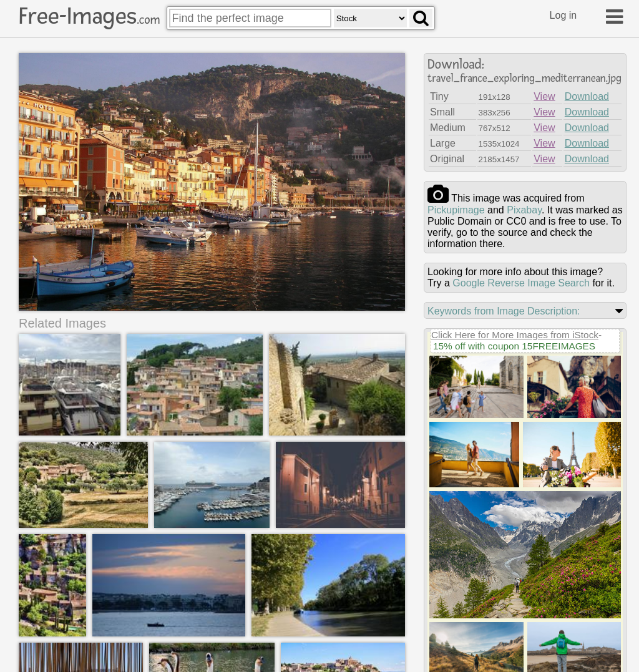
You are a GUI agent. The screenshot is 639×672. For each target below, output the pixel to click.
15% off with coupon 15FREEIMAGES (514, 346)
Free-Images (89, 16)
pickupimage (456, 210)
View (544, 96)
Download (587, 96)
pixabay (524, 210)
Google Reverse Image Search (521, 283)
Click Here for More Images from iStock (515, 335)
